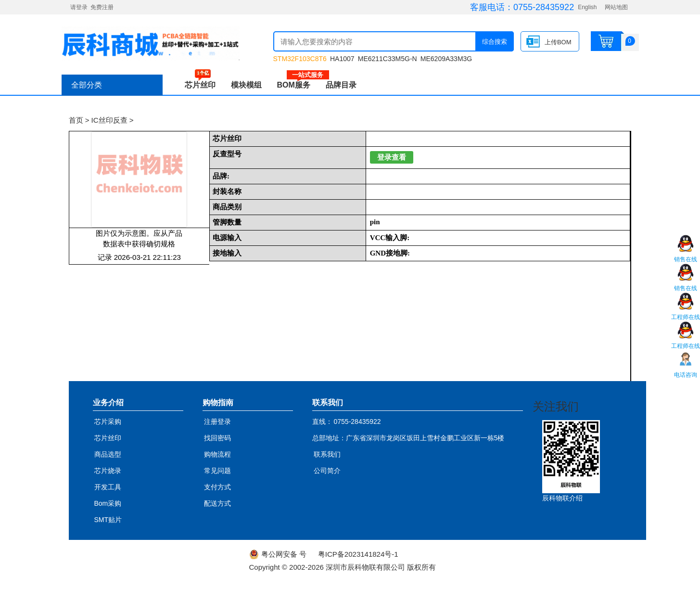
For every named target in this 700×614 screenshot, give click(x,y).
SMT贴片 (108, 520)
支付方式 (217, 487)
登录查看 (392, 157)
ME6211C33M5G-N (388, 59)
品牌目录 (341, 85)
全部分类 (87, 85)
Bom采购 (108, 503)
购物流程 (217, 454)
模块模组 (246, 85)
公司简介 (327, 471)
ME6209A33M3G (446, 59)
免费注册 (102, 7)
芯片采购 (108, 422)
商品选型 (108, 454)
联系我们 (327, 454)
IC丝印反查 (109, 120)
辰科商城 (151, 43)
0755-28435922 (544, 7)
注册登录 (217, 422)
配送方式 (217, 503)
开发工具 (108, 487)
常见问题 (217, 471)
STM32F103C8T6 (300, 59)
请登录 (79, 7)
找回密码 (217, 438)
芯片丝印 (200, 85)
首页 (76, 120)
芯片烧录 (108, 471)
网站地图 (616, 7)
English (587, 7)
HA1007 (342, 59)
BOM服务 (298, 85)
